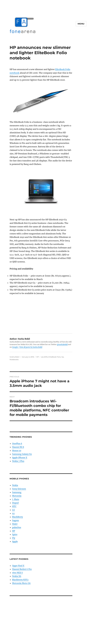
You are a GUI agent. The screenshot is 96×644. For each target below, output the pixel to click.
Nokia (15, 485)
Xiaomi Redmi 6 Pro (22, 569)
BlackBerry (17, 517)
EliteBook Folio (55, 357)
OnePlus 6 (17, 444)
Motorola (17, 496)
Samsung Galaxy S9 (22, 454)
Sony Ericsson (19, 489)
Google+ (15, 347)
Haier (15, 524)
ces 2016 (44, 357)
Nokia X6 (17, 576)
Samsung (17, 492)
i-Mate (16, 499)
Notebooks (14, 359)
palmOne (17, 527)
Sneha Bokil (15, 357)
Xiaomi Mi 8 (18, 447)
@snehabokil (62, 345)
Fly (14, 538)
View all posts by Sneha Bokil (31, 347)
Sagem (15, 520)
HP (37, 357)
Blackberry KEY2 (20, 580)
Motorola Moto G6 (21, 583)
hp (63, 357)
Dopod (15, 503)
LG (13, 510)
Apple (15, 541)
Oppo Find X (18, 566)
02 (13, 513)
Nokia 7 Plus (18, 461)
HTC (14, 506)
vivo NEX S (17, 573)
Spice (15, 534)
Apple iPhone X (20, 458)
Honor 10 (17, 451)
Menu (81, 24)
